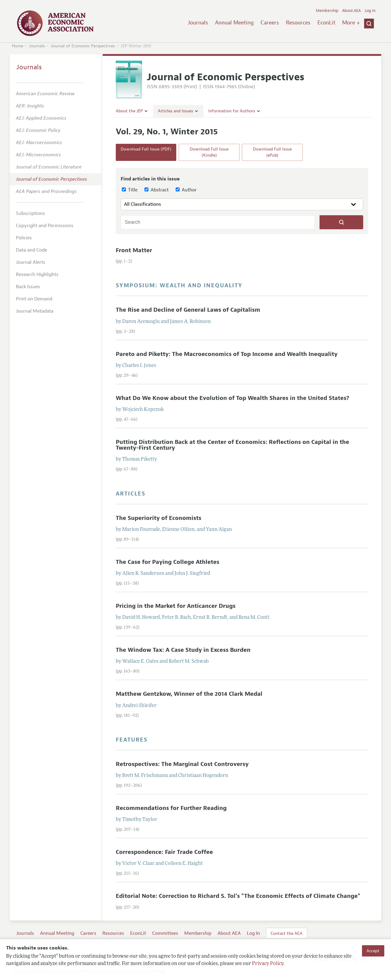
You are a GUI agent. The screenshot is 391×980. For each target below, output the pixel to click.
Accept (373, 951)
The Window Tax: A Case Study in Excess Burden (183, 650)
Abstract (157, 190)
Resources (298, 23)
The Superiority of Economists (159, 518)
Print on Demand (34, 299)
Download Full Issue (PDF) (146, 149)
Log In (370, 11)
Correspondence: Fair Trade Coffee (164, 852)
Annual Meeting (234, 23)
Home (18, 46)
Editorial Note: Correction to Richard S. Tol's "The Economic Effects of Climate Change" (238, 896)
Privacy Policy (268, 964)
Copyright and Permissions (45, 226)
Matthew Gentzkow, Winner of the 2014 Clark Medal (189, 694)
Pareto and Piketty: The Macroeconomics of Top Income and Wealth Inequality (227, 354)
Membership (327, 11)
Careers (270, 23)
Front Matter (134, 250)
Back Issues (28, 287)
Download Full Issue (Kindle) (209, 152)
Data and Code (31, 250)
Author (186, 190)
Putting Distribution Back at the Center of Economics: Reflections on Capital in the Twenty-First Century (232, 445)
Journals (198, 23)
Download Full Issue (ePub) (272, 152)
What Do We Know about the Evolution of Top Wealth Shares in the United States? (232, 398)
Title (130, 190)
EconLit (326, 23)
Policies (24, 238)
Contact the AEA (287, 933)
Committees (165, 933)
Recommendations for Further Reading (171, 808)
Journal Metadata (35, 311)
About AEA (351, 11)
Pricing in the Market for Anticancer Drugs (176, 606)
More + (351, 23)
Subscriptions (30, 213)
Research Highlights (37, 274)
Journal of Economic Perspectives (83, 46)
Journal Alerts (31, 262)
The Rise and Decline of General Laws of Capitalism (188, 310)
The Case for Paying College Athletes (168, 562)
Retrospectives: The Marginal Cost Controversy (182, 764)
